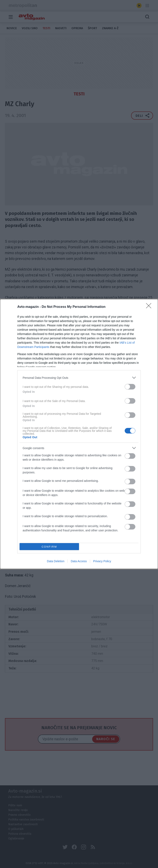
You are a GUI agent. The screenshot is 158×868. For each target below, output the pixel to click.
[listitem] (79, 378)
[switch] (130, 387)
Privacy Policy (102, 561)
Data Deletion (56, 561)
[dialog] (79, 434)
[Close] (150, 307)
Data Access (79, 561)
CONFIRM (49, 546)
